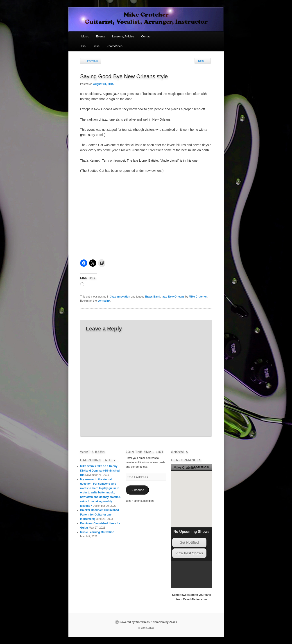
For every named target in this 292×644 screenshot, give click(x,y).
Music (85, 36)
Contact (146, 36)
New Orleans (176, 297)
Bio (83, 46)
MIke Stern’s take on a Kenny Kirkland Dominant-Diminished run (100, 471)
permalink (104, 301)
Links (96, 46)
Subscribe (137, 490)
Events (101, 36)
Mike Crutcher (198, 297)
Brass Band (153, 297)
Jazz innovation (120, 297)
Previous (91, 61)
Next (203, 61)
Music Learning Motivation (97, 532)
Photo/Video (114, 46)
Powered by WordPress (135, 622)
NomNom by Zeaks (165, 622)
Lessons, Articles (123, 36)
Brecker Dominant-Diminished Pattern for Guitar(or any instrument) (100, 515)
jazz (164, 297)
